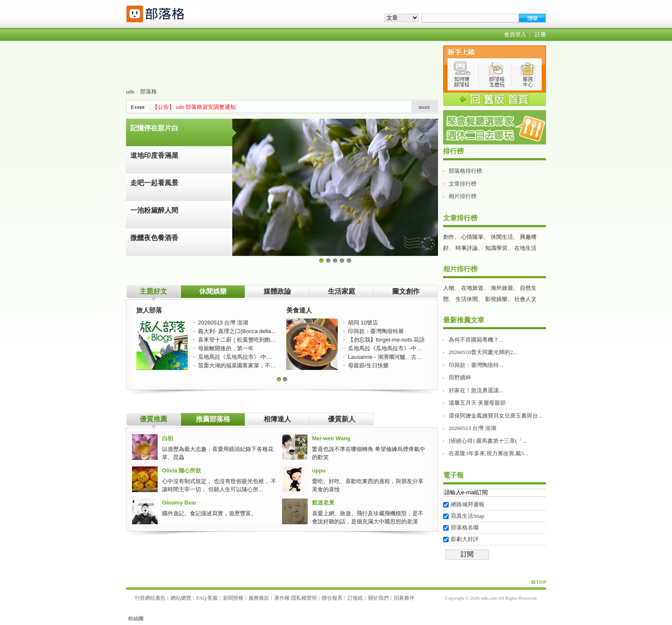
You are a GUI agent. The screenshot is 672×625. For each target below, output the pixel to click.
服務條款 (259, 598)
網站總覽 (181, 598)
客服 (213, 598)
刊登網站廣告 (150, 598)
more (424, 107)
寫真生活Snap (468, 516)
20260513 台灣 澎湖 (472, 428)
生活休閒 (467, 299)
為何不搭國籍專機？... (476, 340)
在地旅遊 (472, 288)
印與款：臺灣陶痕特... (476, 365)
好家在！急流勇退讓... (476, 390)
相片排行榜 (463, 196)
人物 (449, 288)
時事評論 (467, 248)
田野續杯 (460, 377)
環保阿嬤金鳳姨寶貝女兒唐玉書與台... (495, 416)
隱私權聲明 (304, 598)
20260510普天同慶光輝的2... (483, 352)
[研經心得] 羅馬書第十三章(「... (488, 441)
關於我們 (378, 598)
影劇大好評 (465, 539)
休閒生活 (502, 237)
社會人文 (525, 299)
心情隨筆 (472, 237)
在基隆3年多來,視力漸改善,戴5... (488, 453)
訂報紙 (355, 598)
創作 (449, 237)
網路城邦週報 (468, 504)
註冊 (540, 35)
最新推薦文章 (464, 320)
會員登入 (515, 35)
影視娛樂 (496, 299)
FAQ (201, 598)
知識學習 (496, 248)
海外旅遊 (502, 288)
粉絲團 (136, 619)
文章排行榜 (463, 184)
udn (130, 92)
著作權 (282, 598)
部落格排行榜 (465, 171)
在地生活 (525, 248)
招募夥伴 (404, 598)
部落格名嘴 (465, 527)
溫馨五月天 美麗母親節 (477, 403)
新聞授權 (233, 598)
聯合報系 (332, 598)
